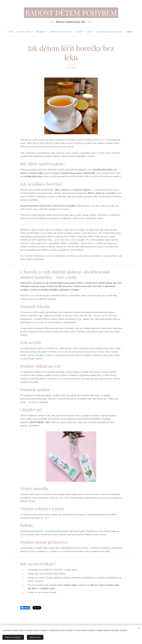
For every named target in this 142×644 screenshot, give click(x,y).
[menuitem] (11, 32)
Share (25, 608)
